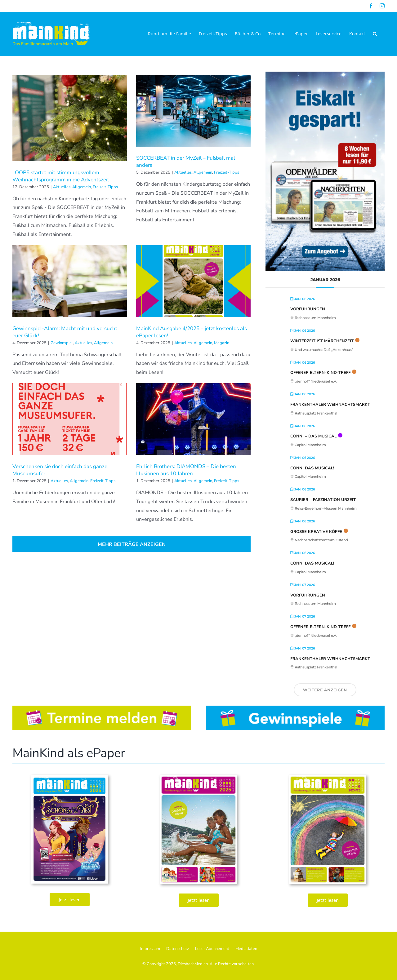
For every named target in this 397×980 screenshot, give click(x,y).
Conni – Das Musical (313, 436)
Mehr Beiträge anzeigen (132, 544)
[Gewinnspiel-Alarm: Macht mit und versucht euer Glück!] (70, 281)
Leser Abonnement (212, 949)
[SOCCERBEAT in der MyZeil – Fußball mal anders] (193, 111)
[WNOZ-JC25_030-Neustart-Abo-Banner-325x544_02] (325, 74)
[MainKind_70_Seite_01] (328, 777)
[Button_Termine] (102, 708)
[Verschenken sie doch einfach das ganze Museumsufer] (70, 419)
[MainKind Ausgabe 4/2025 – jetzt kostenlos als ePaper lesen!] (193, 281)
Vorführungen (308, 309)
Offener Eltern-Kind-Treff (320, 373)
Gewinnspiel (62, 343)
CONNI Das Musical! (312, 468)
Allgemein (82, 187)
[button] (375, 34)
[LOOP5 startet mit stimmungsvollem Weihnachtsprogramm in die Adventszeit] (70, 118)
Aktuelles (62, 187)
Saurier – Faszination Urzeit (323, 500)
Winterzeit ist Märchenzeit (322, 341)
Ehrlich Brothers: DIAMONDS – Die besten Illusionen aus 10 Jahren (186, 470)
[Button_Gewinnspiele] (295, 708)
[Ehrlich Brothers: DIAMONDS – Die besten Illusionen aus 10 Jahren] (193, 419)
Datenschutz (178, 949)
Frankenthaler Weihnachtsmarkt (330, 405)
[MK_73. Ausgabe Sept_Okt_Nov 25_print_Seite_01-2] (69, 777)
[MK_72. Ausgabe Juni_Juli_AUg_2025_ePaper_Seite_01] (198, 777)
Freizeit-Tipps (105, 187)
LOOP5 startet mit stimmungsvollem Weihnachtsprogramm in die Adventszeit (61, 176)
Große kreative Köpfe (316, 532)
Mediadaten (246, 949)
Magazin (222, 343)
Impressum (150, 949)
